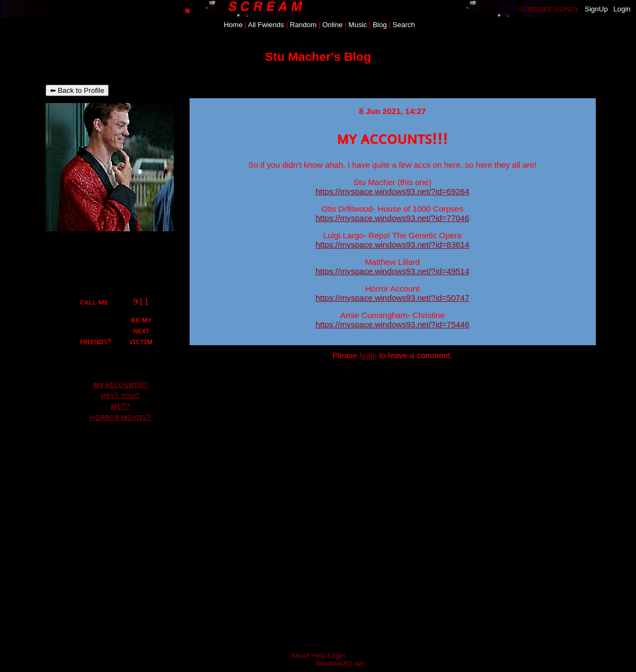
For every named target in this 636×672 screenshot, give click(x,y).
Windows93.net (340, 664)
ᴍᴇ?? (120, 406)
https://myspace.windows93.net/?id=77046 (392, 218)
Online (332, 25)
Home (233, 25)
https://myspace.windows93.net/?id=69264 (392, 191)
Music (358, 25)
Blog (380, 25)
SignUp (597, 9)
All (266, 25)
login (368, 355)
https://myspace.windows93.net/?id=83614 (392, 245)
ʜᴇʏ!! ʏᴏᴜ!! (120, 395)
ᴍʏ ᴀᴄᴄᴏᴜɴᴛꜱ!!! (121, 384)
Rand (303, 25)
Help (319, 655)
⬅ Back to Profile (77, 90)
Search (404, 25)
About (300, 655)
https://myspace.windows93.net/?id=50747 (392, 298)
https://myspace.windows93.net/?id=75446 (392, 324)
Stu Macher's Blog (318, 57)
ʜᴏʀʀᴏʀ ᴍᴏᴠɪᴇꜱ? (120, 417)
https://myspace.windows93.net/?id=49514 (392, 271)
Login (622, 9)
